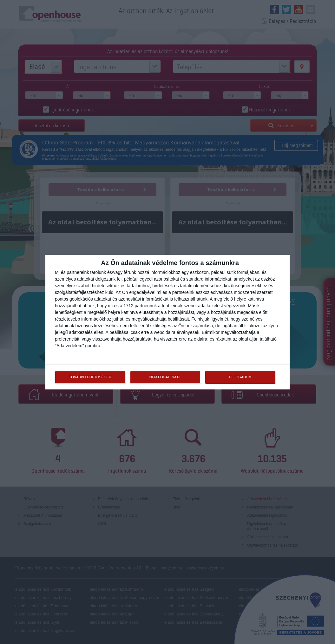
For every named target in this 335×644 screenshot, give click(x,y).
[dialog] (167, 322)
